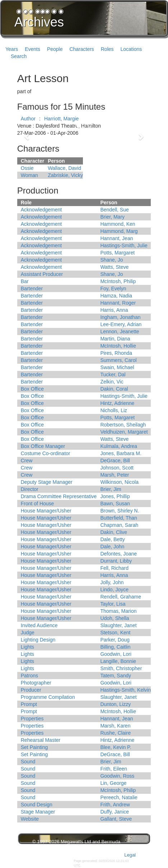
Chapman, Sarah (119, 525)
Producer (31, 690)
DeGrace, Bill (115, 461)
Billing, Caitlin (115, 647)
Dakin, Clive (114, 532)
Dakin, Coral (114, 389)
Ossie (27, 168)
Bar (25, 281)
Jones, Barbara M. (121, 453)
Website (30, 819)
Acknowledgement (41, 210)
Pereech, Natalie (119, 797)
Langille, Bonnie (118, 661)
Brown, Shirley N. (120, 511)
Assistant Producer (42, 274)
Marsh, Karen (115, 726)
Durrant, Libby (116, 561)
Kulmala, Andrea (119, 446)
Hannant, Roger (118, 303)
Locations (131, 49)
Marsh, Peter (115, 475)
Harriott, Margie (61, 119)
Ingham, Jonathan (120, 317)
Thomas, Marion (118, 611)
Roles (107, 49)
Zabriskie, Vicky (65, 175)
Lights (27, 647)
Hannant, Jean (116, 238)
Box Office (32, 389)
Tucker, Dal (113, 375)
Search (19, 56)
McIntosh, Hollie (118, 346)
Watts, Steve (114, 267)
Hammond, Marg (119, 231)
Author (28, 119)
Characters (81, 49)
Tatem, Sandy (116, 676)
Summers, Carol (118, 360)
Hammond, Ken (118, 224)
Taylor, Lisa (113, 604)
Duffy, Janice (115, 812)
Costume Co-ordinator (46, 453)
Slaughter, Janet (118, 625)
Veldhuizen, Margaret (124, 432)
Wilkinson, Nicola (119, 482)
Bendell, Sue (114, 210)
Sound (28, 762)
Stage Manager (38, 812)
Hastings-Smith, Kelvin (125, 690)
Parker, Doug (115, 640)
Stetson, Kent (115, 633)
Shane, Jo (111, 260)
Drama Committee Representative (59, 496)
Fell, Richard (114, 568)
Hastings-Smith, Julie (124, 245)
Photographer (36, 683)
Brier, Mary (112, 217)
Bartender (32, 288)
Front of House (38, 504)
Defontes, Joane (118, 554)
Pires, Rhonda (116, 353)
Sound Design (37, 805)
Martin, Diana (115, 339)
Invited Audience (39, 625)
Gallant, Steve (116, 819)
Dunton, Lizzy (115, 704)
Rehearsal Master (41, 740)
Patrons (29, 676)
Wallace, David (64, 168)
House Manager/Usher (46, 511)
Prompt (29, 704)
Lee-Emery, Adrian (121, 324)
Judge (28, 633)
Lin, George (113, 783)
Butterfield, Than (118, 518)
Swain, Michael (117, 367)
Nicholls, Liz (114, 410)
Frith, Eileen (114, 769)
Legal (130, 855)
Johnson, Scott (117, 468)
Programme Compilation (48, 697)
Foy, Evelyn (113, 288)
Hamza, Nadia (116, 296)
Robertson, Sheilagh (123, 425)
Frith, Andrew (115, 805)
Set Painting (34, 747)
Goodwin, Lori (116, 654)
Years (12, 49)
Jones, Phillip (115, 496)
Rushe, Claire (115, 733)
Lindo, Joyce (114, 590)
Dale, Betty (112, 539)
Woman (29, 175)
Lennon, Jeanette (120, 332)
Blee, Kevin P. (116, 747)
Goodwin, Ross (117, 776)
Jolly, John (112, 582)
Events (32, 49)
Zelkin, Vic (112, 382)
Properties (32, 719)
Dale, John (112, 547)
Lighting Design (38, 640)
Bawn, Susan (115, 504)
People (55, 49)
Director (30, 489)
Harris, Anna (114, 310)
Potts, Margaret (117, 253)
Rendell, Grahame (121, 597)
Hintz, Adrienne (117, 403)
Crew (27, 461)
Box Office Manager (43, 446)
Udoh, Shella (115, 618)
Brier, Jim (111, 489)
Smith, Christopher (121, 668)
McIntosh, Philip (118, 281)
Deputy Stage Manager (47, 482)
